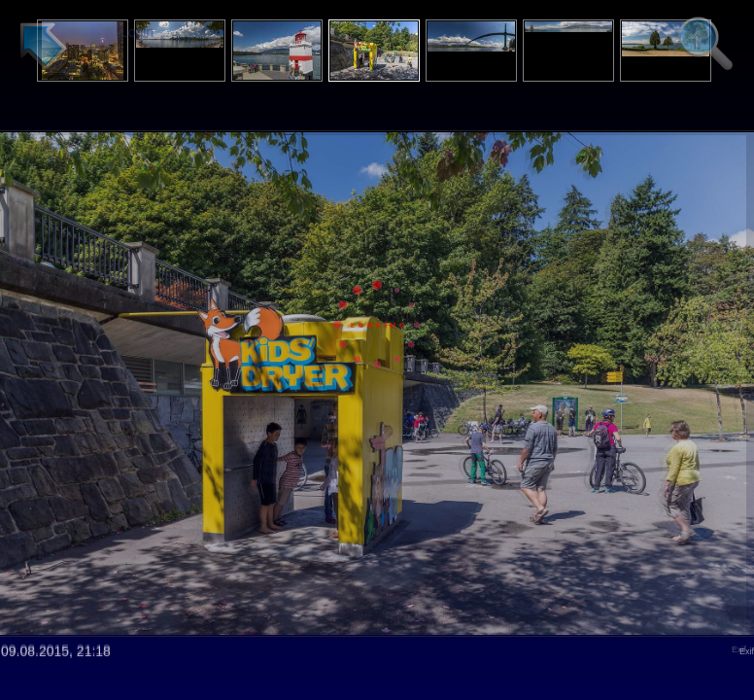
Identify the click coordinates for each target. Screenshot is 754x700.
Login (137, 32)
